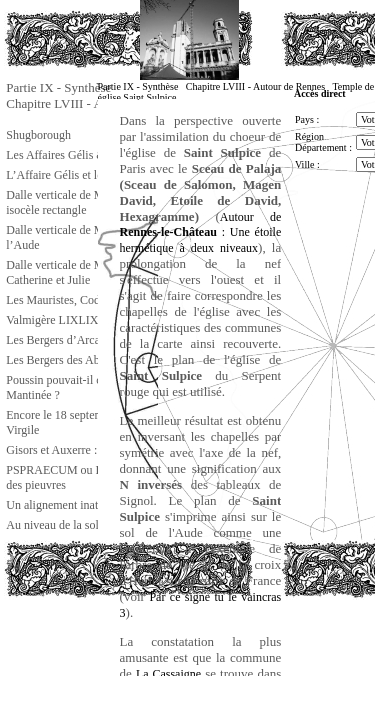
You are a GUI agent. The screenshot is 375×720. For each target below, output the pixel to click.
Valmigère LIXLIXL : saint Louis (87, 320)
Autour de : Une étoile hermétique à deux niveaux (201, 232)
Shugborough (38, 135)
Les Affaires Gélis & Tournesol (81, 155)
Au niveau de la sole (55, 525)
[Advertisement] (104, 644)
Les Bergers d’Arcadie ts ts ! (74, 340)
